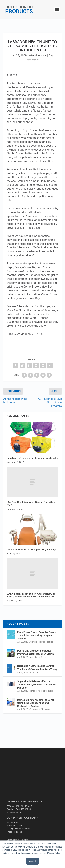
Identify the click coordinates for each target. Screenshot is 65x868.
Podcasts (34, 673)
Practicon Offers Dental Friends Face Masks (32, 458)
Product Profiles (45, 642)
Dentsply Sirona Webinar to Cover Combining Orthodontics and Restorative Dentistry (36, 703)
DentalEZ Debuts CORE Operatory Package (32, 549)
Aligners (33, 642)
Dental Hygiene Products (41, 691)
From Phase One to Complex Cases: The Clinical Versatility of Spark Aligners (37, 635)
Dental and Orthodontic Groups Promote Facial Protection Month (35, 652)
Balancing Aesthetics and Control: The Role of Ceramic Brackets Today (37, 668)
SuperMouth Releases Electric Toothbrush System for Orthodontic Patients (37, 684)
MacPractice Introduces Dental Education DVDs (31, 504)
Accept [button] (32, 861)
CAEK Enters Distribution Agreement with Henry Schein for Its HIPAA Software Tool (31, 595)
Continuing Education (40, 709)
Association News (38, 657)
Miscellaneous (38, 55)
